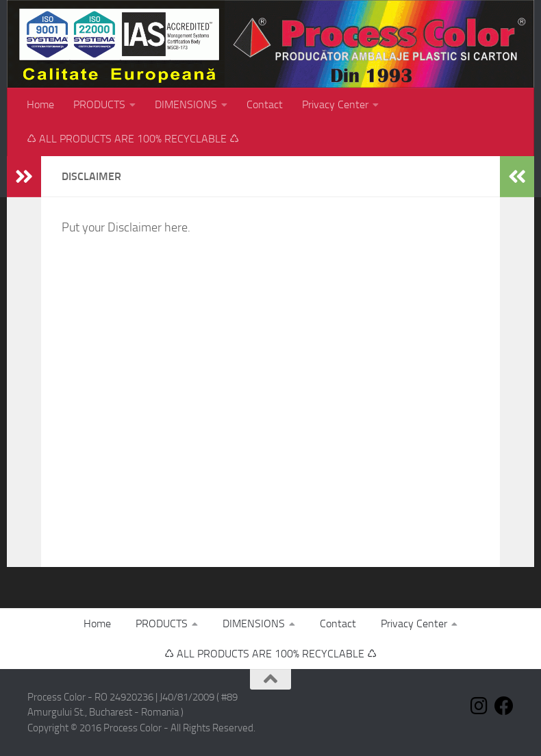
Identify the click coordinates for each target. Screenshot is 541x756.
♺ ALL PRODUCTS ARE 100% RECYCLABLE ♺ (133, 139)
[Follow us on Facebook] (504, 706)
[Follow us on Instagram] (479, 706)
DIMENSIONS (186, 104)
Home (40, 104)
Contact (265, 104)
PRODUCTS (99, 104)
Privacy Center (335, 104)
